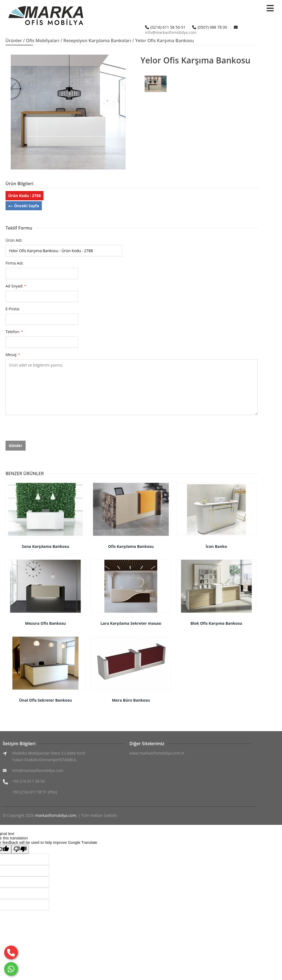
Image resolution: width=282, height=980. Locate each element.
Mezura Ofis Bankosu (45, 623)
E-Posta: (13, 309)
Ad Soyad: (16, 286)
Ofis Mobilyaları (43, 41)
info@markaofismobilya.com (171, 32)
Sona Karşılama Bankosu (45, 546)
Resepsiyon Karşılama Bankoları (97, 41)
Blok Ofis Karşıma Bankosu (216, 623)
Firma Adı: (15, 263)
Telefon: (14, 332)
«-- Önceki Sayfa (24, 206)
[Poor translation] (20, 849)
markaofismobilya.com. (56, 815)
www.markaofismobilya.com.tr (157, 753)
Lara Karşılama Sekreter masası (131, 623)
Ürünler (14, 41)
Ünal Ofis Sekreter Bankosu (45, 700)
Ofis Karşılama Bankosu (131, 546)
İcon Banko (216, 546)
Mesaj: (13, 355)
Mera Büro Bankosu (131, 700)
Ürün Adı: (14, 240)
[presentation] (47, 430)
